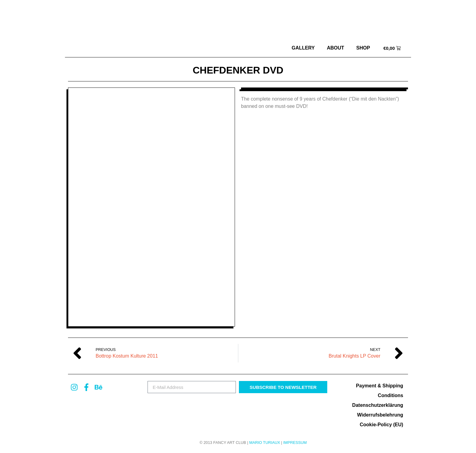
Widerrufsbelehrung (380, 415)
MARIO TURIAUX (265, 443)
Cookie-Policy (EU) (381, 425)
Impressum (295, 443)
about (336, 48)
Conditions (391, 395)
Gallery (303, 48)
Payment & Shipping (380, 386)
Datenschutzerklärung (378, 405)
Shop (363, 48)
